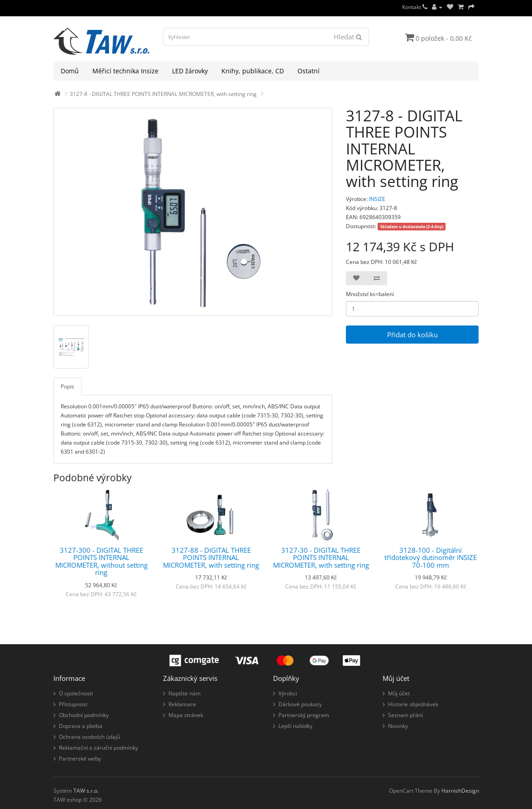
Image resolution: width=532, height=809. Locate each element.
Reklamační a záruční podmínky (98, 748)
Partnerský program (304, 715)
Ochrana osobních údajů (89, 737)
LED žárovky (190, 71)
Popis (67, 386)
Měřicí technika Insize (125, 71)
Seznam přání (405, 715)
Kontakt (415, 7)
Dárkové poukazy (300, 704)
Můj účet (399, 693)
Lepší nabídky (295, 726)
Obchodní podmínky (84, 715)
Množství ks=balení (370, 294)
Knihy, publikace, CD (253, 71)
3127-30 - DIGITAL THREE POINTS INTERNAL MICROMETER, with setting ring (321, 558)
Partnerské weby (80, 759)
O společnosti (76, 693)
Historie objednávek (413, 704)
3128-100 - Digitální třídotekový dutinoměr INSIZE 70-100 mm (431, 558)
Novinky (398, 726)
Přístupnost (73, 704)
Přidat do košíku (412, 335)
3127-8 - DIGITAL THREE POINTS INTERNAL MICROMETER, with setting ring (163, 94)
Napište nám (185, 693)
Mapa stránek (186, 715)
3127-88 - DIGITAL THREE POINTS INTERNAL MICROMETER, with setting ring (211, 558)
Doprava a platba (81, 726)
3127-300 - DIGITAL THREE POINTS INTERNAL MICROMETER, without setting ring (101, 561)
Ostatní (309, 71)
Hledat (348, 37)
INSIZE (377, 199)
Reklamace (182, 704)
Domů (70, 71)
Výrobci (288, 693)
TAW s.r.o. (86, 791)
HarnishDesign (460, 791)
